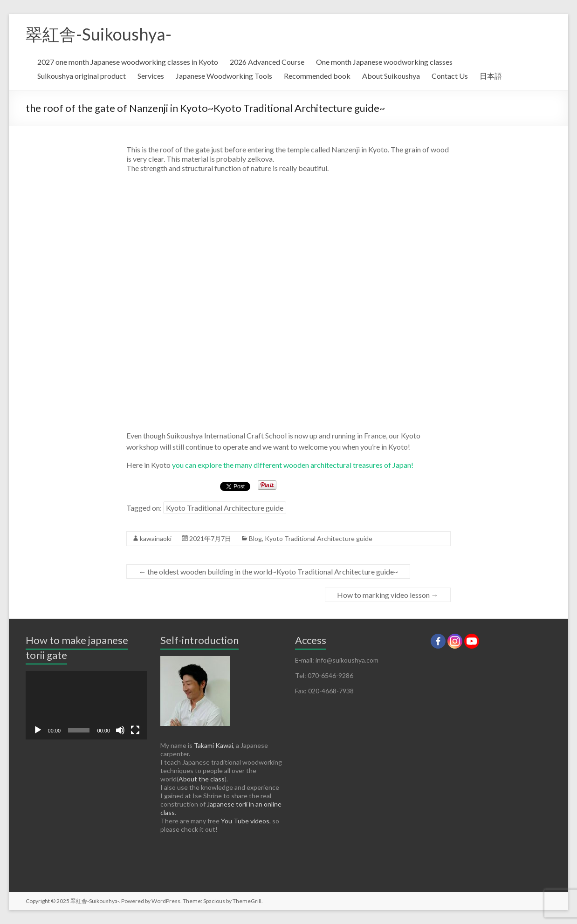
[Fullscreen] (135, 730)
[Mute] (120, 730)
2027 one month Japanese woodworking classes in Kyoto (128, 62)
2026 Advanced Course (267, 62)
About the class (202, 779)
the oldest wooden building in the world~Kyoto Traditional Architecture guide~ (268, 572)
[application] (86, 705)
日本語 (491, 76)
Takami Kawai (213, 745)
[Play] (38, 730)
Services (151, 76)
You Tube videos (245, 821)
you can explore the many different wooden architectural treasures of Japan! (292, 465)
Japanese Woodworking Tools (224, 76)
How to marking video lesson (388, 595)
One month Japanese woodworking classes (384, 62)
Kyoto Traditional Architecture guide (225, 508)
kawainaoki (156, 538)
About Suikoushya (391, 76)
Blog (255, 538)
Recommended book (317, 76)
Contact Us (450, 76)
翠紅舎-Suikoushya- (99, 34)
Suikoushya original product (82, 76)
